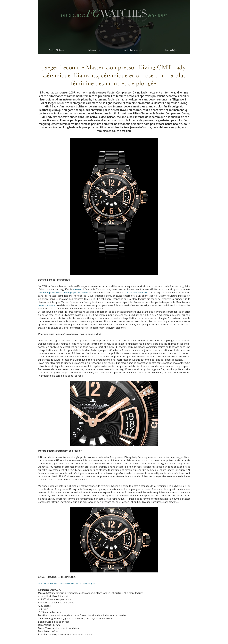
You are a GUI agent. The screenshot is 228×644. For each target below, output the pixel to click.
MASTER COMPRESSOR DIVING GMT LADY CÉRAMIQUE (66, 583)
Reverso (77, 289)
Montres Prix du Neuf (57, 50)
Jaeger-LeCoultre (47, 305)
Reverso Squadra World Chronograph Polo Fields (63, 293)
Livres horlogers (171, 50)
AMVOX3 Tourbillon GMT (136, 293)
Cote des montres (95, 50)
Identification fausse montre (133, 50)
